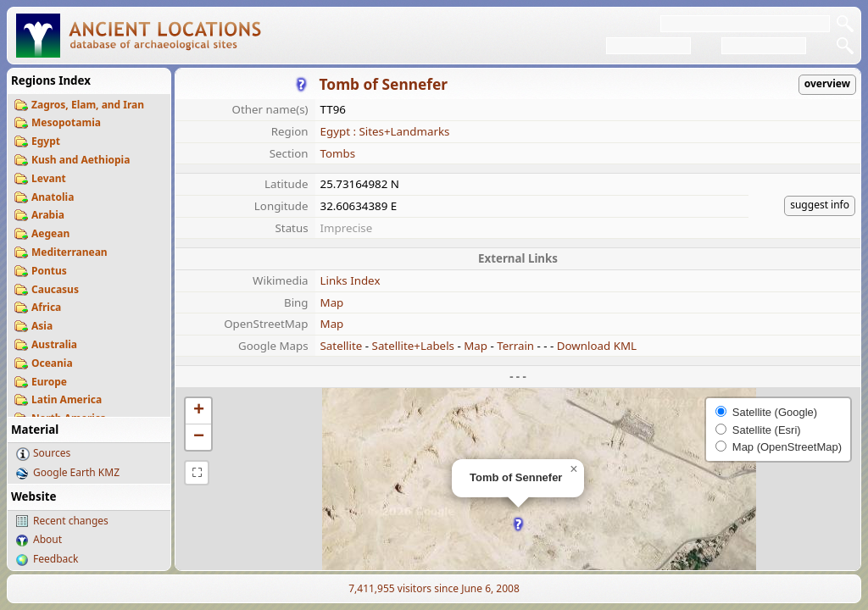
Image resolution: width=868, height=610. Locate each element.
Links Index (351, 280)
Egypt (46, 141)
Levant (49, 178)
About (47, 539)
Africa (46, 307)
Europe (49, 382)
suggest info (820, 205)
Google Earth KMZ (76, 472)
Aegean (50, 233)
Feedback (56, 559)
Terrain (515, 346)
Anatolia (53, 197)
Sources (52, 453)
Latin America (67, 399)
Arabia (48, 215)
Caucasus (55, 289)
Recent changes (71, 521)
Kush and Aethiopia (81, 160)
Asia (42, 326)
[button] (518, 524)
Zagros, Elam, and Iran (88, 105)
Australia (54, 344)
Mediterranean (70, 252)
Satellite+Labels (413, 346)
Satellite (342, 346)
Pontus (49, 271)
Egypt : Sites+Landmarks (385, 131)
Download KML (597, 346)
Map (332, 302)
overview (827, 83)
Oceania (52, 363)
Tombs (338, 153)
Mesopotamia (66, 122)
